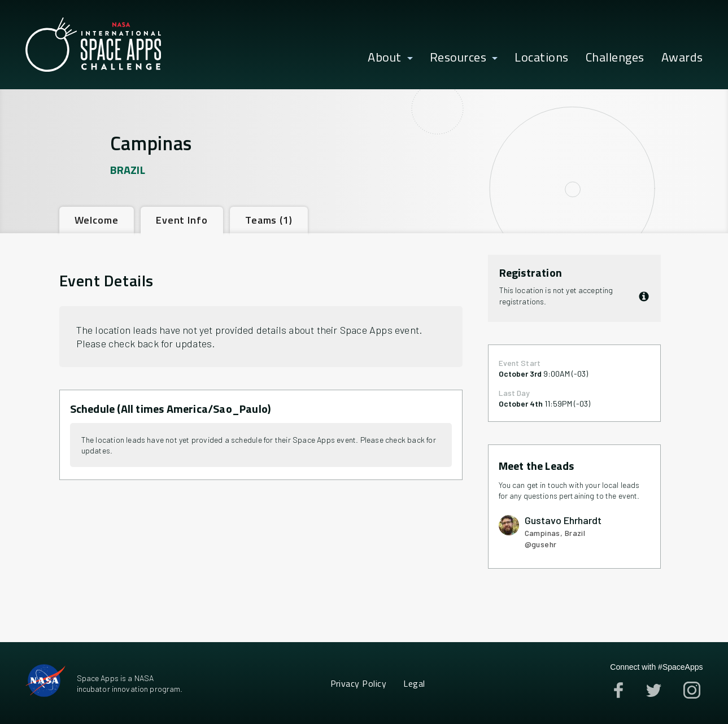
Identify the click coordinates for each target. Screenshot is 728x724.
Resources (458, 58)
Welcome (97, 220)
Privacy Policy (359, 683)
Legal (414, 683)
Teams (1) (269, 220)
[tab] (97, 220)
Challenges (615, 58)
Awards (682, 58)
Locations (542, 58)
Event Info (182, 220)
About (385, 58)
